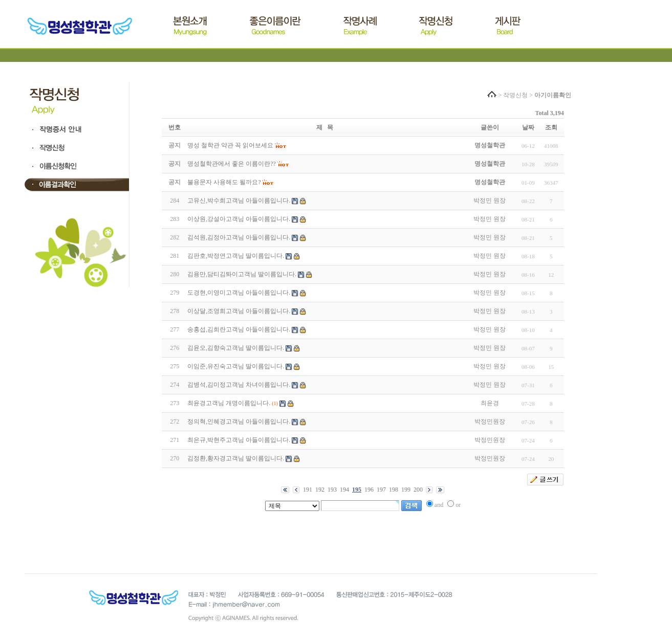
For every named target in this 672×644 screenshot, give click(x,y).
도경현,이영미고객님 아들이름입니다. (239, 293)
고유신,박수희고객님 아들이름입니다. (239, 201)
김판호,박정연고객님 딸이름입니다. (236, 256)
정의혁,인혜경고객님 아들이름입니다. (239, 421)
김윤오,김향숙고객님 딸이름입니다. (236, 348)
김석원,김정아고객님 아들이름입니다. (239, 237)
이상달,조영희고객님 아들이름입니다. (239, 311)
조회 (551, 127)
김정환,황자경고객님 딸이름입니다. (236, 458)
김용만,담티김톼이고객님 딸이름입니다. (242, 274)
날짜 (528, 127)
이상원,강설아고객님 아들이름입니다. (239, 219)
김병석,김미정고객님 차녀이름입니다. (239, 385)
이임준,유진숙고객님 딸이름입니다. (236, 366)
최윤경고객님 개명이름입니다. (229, 403)
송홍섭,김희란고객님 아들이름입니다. (239, 329)
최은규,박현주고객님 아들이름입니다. (239, 440)
